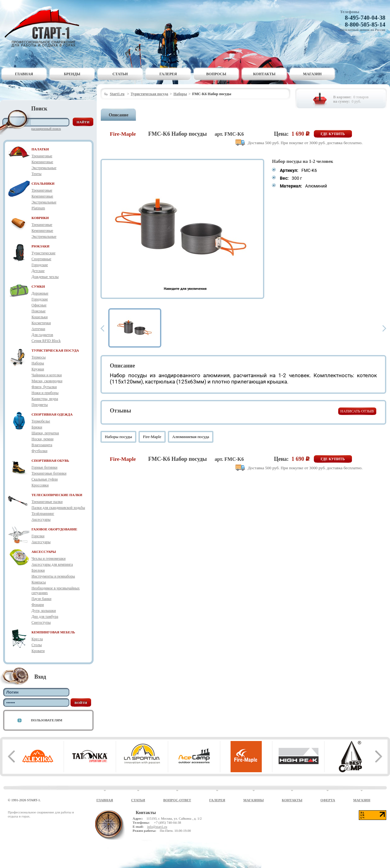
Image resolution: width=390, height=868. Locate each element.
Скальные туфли (45, 479)
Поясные (39, 311)
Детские (38, 271)
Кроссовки (40, 485)
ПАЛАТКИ (40, 149)
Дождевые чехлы (45, 277)
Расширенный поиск (46, 129)
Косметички (41, 323)
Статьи (120, 74)
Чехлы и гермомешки (49, 558)
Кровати (38, 651)
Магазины (254, 800)
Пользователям (47, 720)
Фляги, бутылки (44, 387)
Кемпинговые (42, 162)
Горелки (38, 536)
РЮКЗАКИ (40, 246)
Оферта (328, 800)
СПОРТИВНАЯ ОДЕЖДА (52, 414)
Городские (40, 265)
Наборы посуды (118, 437)
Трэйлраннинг (43, 514)
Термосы (39, 357)
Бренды (72, 74)
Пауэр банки (41, 599)
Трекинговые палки (47, 502)
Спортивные (41, 259)
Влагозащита (42, 445)
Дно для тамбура (45, 617)
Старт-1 (44, 27)
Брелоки (38, 570)
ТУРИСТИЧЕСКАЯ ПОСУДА (55, 350)
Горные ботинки (44, 467)
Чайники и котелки (47, 375)
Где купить (333, 134)
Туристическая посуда (149, 94)
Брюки (37, 427)
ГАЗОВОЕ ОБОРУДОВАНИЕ (54, 529)
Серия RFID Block (46, 341)
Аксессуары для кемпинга (52, 564)
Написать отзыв (357, 411)
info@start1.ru (157, 827)
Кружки (38, 369)
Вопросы (216, 74)
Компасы (39, 582)
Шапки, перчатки (45, 433)
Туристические (44, 253)
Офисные (39, 305)
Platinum (38, 208)
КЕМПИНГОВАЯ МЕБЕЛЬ (53, 632)
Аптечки (38, 329)
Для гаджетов (42, 335)
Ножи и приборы (45, 393)
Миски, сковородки (47, 381)
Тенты (37, 174)
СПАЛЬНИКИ (43, 183)
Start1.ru (117, 94)
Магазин (312, 74)
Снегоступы (41, 622)
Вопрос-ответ (177, 800)
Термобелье (41, 421)
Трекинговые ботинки (49, 473)
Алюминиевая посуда (191, 437)
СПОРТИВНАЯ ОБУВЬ (50, 461)
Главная (24, 74)
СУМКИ (38, 286)
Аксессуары (41, 519)
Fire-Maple (152, 437)
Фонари (38, 605)
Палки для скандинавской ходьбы (58, 508)
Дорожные (40, 293)
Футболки (39, 451)
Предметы (40, 405)
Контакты (264, 74)
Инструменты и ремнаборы (53, 576)
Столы (37, 645)
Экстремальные (44, 168)
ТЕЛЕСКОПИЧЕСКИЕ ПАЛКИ (57, 495)
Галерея (168, 74)
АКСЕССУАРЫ (44, 552)
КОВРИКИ (40, 218)
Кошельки (40, 317)
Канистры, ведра (45, 399)
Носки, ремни (42, 439)
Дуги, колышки (44, 611)
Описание (119, 115)
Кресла (37, 639)
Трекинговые (42, 156)
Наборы (38, 363)
